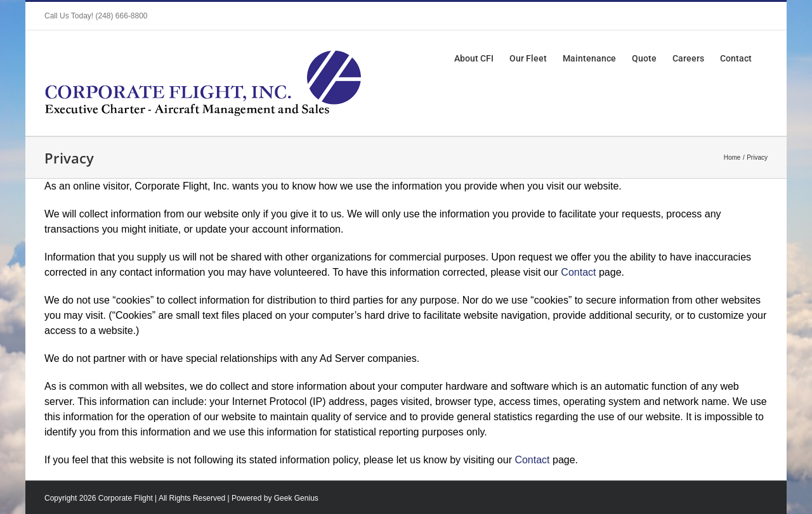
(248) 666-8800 (121, 16)
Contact (578, 272)
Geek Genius (296, 498)
